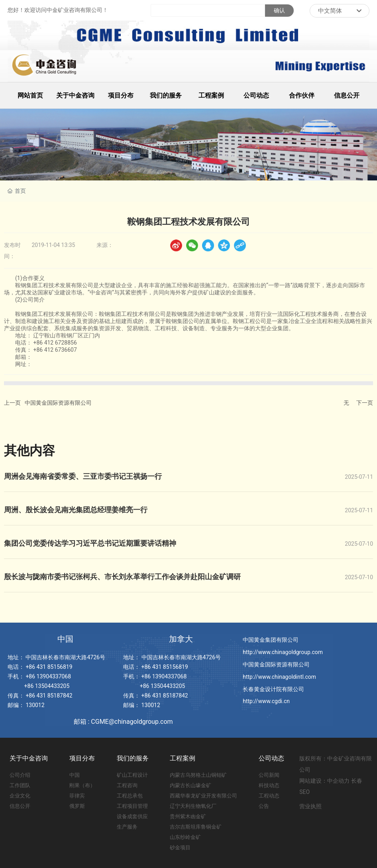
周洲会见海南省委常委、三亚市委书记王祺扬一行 (83, 476)
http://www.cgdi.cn (266, 701)
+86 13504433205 (47, 686)
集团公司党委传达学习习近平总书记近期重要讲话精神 (90, 543)
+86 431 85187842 (49, 696)
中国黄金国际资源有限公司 (58, 403)
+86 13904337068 (48, 676)
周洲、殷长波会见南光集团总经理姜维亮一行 (76, 510)
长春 (357, 781)
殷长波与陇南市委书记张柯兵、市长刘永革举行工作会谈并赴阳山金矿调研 (122, 577)
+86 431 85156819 (49, 667)
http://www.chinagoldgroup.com (283, 652)
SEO (304, 792)
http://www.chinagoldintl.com (279, 677)
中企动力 (338, 781)
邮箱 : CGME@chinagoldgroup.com (123, 722)
